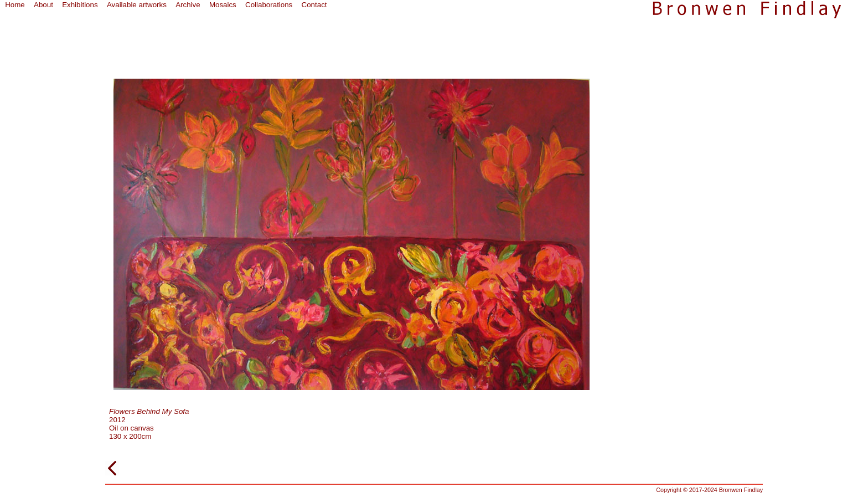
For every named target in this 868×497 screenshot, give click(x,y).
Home (15, 5)
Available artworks (137, 5)
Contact (314, 5)
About (43, 5)
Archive (188, 5)
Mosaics (223, 5)
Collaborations (269, 5)
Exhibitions (80, 5)
